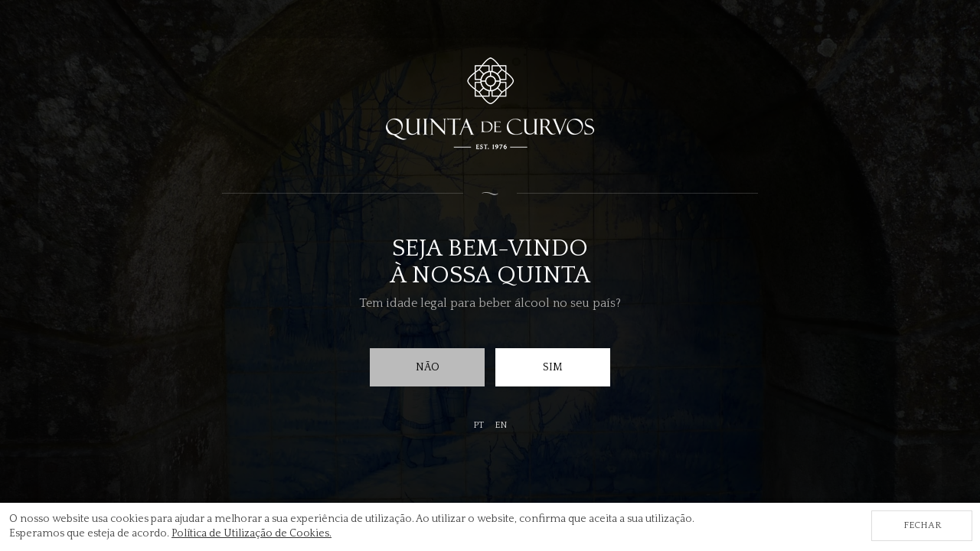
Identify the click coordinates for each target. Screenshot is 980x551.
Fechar (922, 525)
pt (479, 425)
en (501, 425)
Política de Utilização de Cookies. (252, 533)
